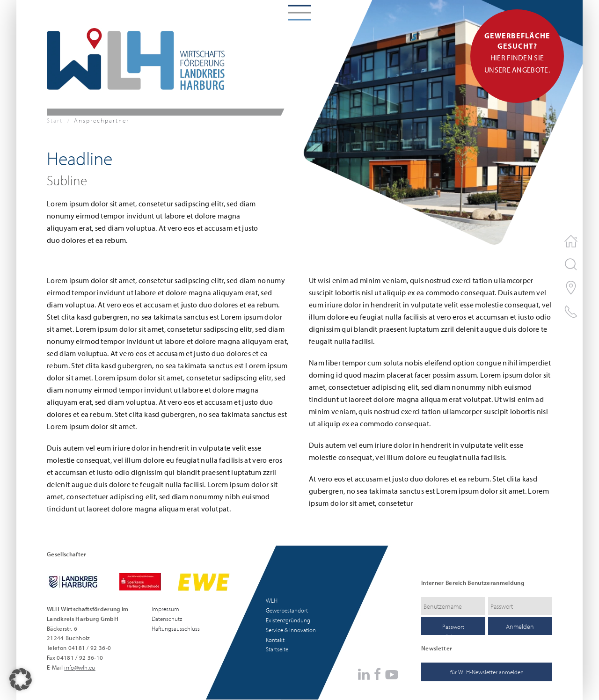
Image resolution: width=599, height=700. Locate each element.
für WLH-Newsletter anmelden (487, 672)
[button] (21, 679)
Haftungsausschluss (176, 628)
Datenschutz (167, 619)
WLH (272, 600)
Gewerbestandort (287, 610)
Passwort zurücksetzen (453, 629)
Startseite (277, 649)
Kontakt (275, 640)
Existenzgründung (288, 620)
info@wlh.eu (80, 667)
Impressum (165, 609)
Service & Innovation (291, 630)
